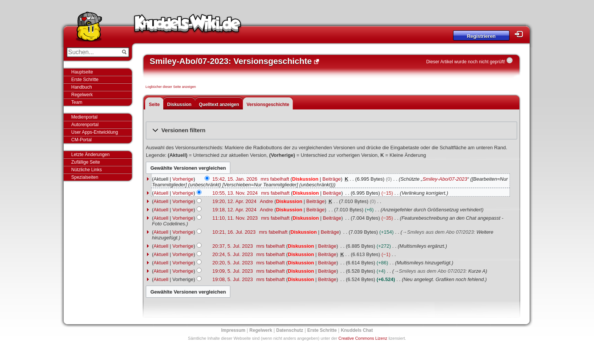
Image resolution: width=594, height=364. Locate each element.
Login (521, 34)
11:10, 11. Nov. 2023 (235, 218)
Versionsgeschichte (268, 105)
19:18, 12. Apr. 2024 (234, 210)
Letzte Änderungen (90, 155)
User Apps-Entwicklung (95, 132)
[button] (331, 130)
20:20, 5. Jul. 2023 (233, 263)
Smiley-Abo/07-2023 (445, 179)
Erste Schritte (85, 80)
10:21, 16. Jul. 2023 (234, 232)
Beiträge (331, 179)
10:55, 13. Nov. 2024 (235, 193)
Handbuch (82, 87)
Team (77, 102)
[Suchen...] (93, 52)
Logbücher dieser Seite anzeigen (171, 87)
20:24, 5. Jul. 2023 (233, 254)
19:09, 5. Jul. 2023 (233, 271)
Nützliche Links (87, 170)
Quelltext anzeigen (219, 105)
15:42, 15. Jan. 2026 (235, 179)
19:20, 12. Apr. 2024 (234, 201)
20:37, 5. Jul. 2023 (233, 246)
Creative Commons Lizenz (363, 338)
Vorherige (183, 179)
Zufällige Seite (86, 162)
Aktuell (161, 193)
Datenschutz (290, 330)
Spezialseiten (85, 177)
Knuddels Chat (357, 330)
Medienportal (84, 117)
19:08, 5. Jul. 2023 (233, 279)
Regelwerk (82, 95)
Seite (154, 105)
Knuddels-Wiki (188, 26)
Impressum (233, 330)
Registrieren (481, 36)
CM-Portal (81, 140)
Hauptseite (82, 72)
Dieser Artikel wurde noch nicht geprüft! (466, 62)
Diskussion (179, 105)
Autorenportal (85, 125)
